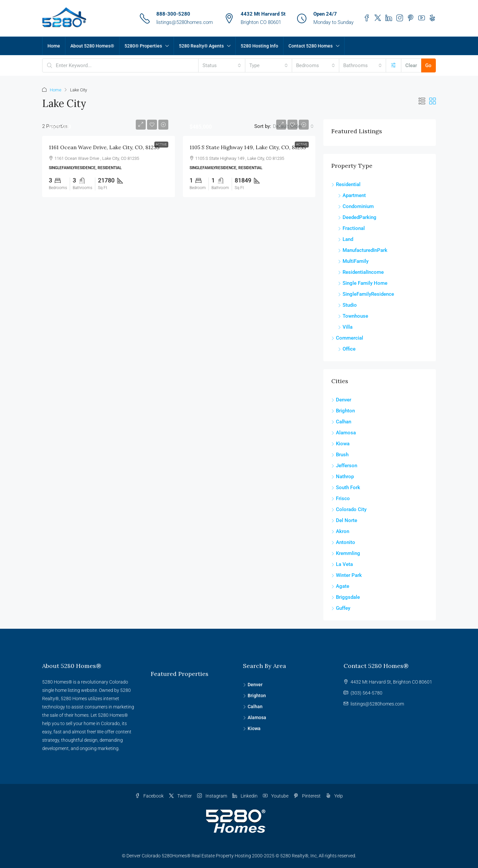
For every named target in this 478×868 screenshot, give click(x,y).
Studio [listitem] (347, 305)
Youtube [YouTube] (276, 796)
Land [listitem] (346, 239)
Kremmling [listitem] (346, 553)
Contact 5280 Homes (311, 46)
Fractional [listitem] (351, 228)
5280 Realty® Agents (201, 46)
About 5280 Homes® (92, 46)
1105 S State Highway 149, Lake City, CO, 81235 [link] (248, 147)
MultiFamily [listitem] (353, 261)
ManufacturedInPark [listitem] (363, 250)
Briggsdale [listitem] (346, 597)
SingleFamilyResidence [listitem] (366, 294)
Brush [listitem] (340, 455)
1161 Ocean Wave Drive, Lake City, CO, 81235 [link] (104, 147)
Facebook (149, 796)
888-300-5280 (173, 14)
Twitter (180, 796)
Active (161, 144)
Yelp (334, 796)
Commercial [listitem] (347, 338)
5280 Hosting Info (259, 46)
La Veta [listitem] (342, 564)
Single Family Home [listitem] (363, 283)
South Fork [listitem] (346, 488)
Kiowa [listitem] (340, 444)
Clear (411, 65)
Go (428, 65)
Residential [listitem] (346, 184)
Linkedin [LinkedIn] (245, 796)
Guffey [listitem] (341, 608)
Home (54, 46)
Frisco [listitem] (341, 498)
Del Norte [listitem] (344, 520)
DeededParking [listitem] (357, 217)
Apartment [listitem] (352, 195)
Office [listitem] (347, 349)
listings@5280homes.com (185, 22)
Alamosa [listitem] (344, 433)
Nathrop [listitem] (343, 477)
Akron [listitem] (340, 531)
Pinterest (307, 796)
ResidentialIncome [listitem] (361, 272)
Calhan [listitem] (341, 422)
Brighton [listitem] (343, 411)
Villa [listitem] (345, 327)
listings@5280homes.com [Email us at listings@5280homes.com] (377, 704)
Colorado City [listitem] (349, 509)
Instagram (212, 796)
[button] (422, 101)
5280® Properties (143, 46)
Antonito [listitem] (343, 542)
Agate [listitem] (340, 586)
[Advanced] (394, 65)
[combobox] (222, 65)
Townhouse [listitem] (353, 316)
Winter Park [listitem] (347, 575)
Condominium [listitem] (356, 206)
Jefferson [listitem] (344, 466)
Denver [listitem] (341, 400)
